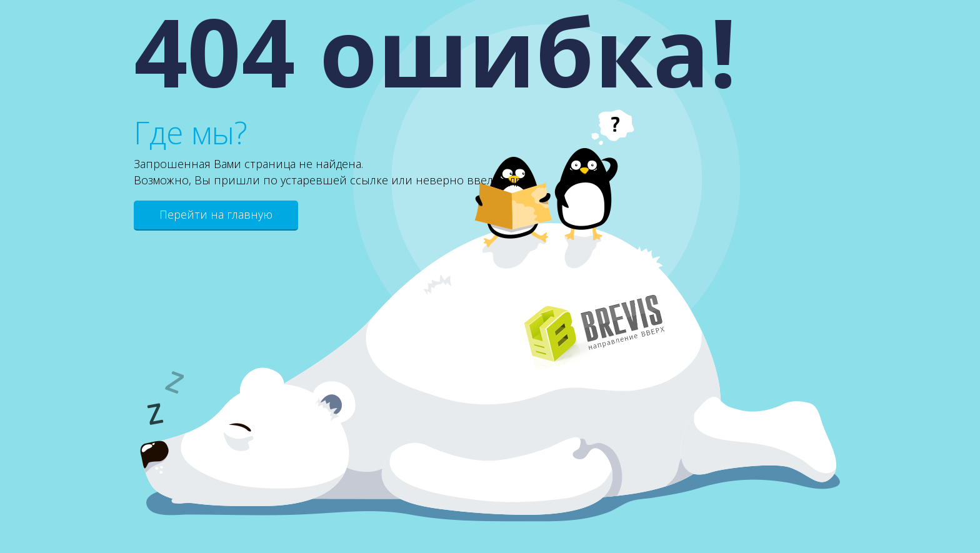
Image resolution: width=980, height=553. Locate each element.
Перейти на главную (216, 214)
